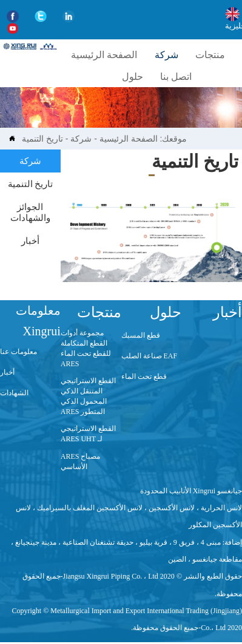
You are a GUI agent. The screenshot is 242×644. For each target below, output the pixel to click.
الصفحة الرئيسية (129, 139)
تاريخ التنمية (42, 139)
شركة (81, 139)
